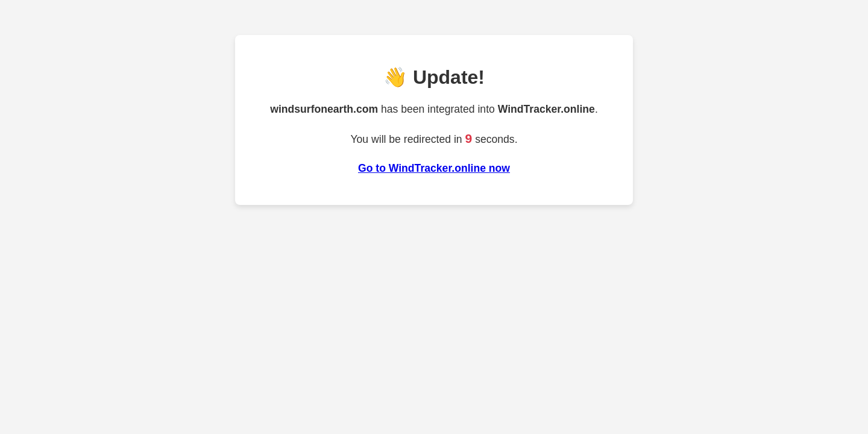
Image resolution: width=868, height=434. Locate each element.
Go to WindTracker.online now (434, 168)
